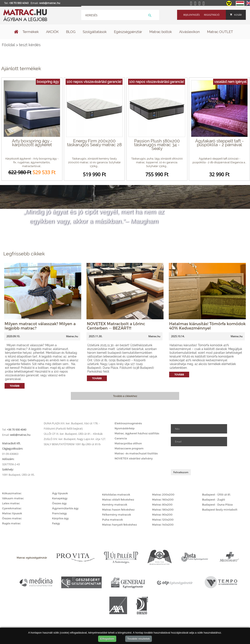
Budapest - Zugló (214, 499)
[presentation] (202, 458)
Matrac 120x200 (163, 520)
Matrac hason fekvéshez (118, 510)
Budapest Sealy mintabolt (220, 510)
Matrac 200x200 (163, 494)
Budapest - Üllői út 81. (216, 494)
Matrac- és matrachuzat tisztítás (136, 453)
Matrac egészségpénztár (32, 558)
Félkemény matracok (117, 515)
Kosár (236, 15)
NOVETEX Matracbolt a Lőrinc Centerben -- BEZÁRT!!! (116, 326)
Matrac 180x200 (163, 510)
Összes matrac (12, 518)
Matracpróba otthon (128, 443)
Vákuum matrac (13, 498)
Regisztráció (212, 15)
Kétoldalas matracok (116, 494)
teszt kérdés (30, 45)
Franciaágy (59, 513)
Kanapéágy (60, 498)
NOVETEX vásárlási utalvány (134, 458)
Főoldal (8, 45)
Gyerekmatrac (12, 508)
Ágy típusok (60, 493)
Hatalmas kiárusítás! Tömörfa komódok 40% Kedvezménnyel (207, 326)
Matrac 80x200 (162, 505)
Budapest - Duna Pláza (217, 505)
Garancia (121, 438)
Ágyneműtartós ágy (65, 508)
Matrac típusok (12, 513)
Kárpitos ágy (60, 518)
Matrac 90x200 (162, 515)
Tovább (15, 386)
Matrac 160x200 (163, 499)
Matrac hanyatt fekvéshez (119, 525)
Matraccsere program (129, 448)
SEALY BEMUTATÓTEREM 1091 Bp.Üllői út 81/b (72, 444)
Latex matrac (11, 503)
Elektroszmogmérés (128, 423)
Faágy (56, 523)
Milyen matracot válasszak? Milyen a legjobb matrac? (40, 326)
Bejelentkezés (192, 15)
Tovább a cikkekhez (125, 396)
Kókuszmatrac (12, 493)
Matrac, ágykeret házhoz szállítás (137, 433)
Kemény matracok (115, 505)
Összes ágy (59, 503)
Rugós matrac (11, 523)
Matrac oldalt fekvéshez (118, 499)
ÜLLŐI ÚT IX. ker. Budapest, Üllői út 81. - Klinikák (73, 434)
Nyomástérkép (125, 428)
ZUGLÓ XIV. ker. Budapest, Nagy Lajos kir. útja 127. (75, 439)
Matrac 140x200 (163, 525)
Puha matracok (112, 520)
